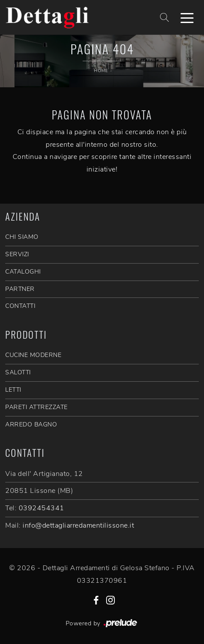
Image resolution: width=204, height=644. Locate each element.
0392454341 (42, 508)
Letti (13, 390)
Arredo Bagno (31, 424)
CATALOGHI (23, 272)
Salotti (18, 372)
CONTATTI (20, 306)
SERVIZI (17, 254)
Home (101, 71)
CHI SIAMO (22, 237)
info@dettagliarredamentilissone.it (78, 525)
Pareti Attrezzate (37, 407)
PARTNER (20, 289)
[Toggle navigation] (187, 17)
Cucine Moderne (33, 355)
